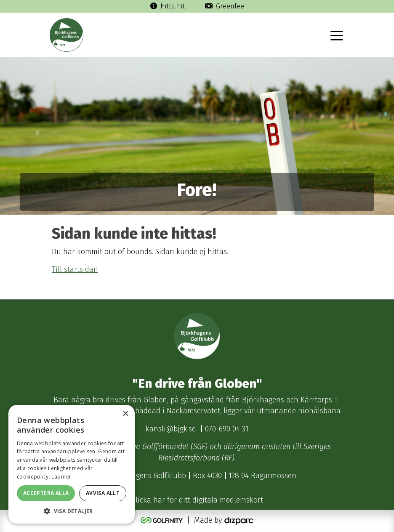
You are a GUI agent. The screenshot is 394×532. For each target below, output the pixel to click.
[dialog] (72, 464)
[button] (72, 511)
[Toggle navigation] (337, 35)
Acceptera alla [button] (46, 493)
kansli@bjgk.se (171, 429)
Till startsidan (75, 270)
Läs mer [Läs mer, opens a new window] (61, 477)
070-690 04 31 (227, 429)
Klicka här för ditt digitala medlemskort (197, 500)
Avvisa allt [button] (103, 493)
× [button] (125, 414)
